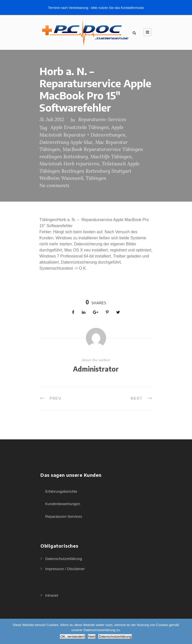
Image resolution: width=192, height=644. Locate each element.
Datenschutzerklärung (64, 559)
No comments (54, 185)
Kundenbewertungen (63, 504)
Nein (92, 637)
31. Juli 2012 (52, 119)
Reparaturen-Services (102, 119)
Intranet (52, 595)
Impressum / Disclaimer (65, 569)
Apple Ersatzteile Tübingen (80, 127)
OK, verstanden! (73, 637)
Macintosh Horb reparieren (69, 164)
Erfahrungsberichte (61, 491)
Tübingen (96, 178)
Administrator (96, 369)
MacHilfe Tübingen (111, 157)
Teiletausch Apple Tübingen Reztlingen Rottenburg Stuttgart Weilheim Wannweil (89, 171)
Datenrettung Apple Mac (66, 142)
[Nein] (186, 631)
